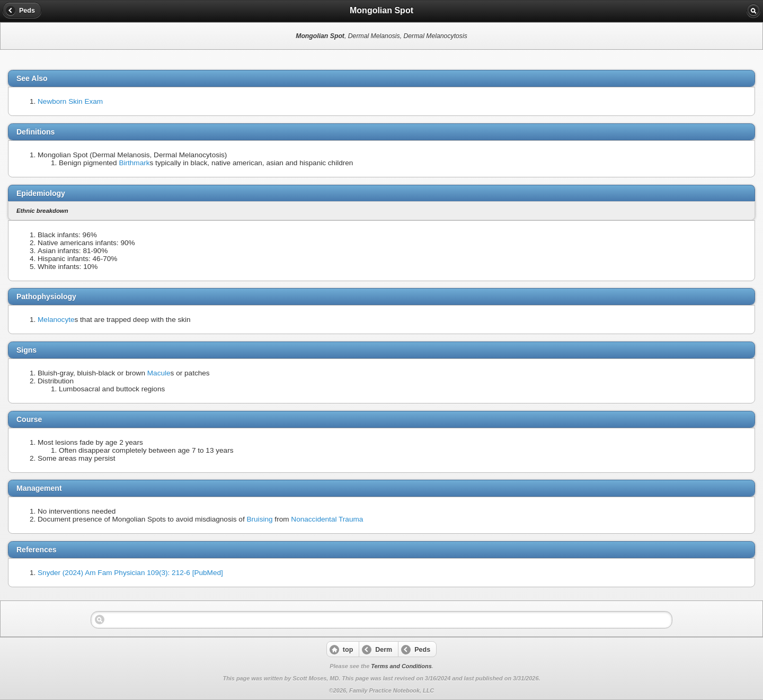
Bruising (259, 519)
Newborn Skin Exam (70, 101)
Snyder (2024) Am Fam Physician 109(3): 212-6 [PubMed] (130, 573)
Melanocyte (56, 320)
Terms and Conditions (401, 666)
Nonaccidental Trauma (327, 519)
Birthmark (134, 163)
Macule (159, 373)
